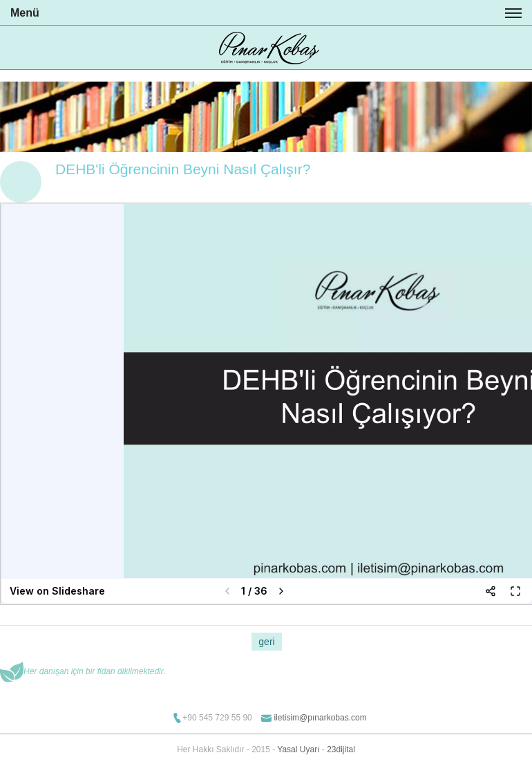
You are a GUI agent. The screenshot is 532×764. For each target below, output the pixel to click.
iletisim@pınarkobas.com (320, 718)
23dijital (341, 749)
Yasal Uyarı (298, 749)
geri (266, 642)
